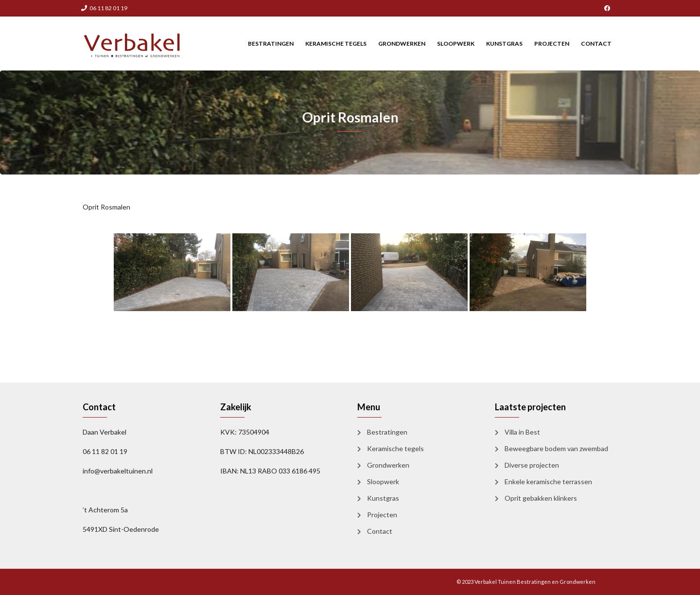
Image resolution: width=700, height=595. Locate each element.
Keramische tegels (336, 44)
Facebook (607, 8)
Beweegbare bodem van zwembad (556, 448)
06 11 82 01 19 (104, 8)
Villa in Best (522, 432)
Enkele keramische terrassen (548, 481)
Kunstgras (504, 44)
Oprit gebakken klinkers (541, 498)
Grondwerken (402, 44)
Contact (596, 44)
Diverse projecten (532, 465)
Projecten (552, 44)
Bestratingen (271, 44)
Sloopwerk (456, 44)
